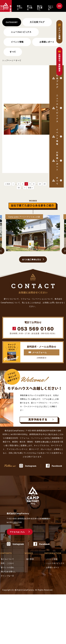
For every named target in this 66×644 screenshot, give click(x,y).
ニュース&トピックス (55, 563)
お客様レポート (47, 42)
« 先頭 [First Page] (8, 184)
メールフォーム (39, 352)
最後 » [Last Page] (30, 188)
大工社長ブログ (37, 22)
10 (40, 184)
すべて (13, 52)
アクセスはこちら (17, 532)
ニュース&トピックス (21, 32)
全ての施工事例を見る (32, 260)
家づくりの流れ (30, 8)
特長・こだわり (20, 8)
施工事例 (11, 9)
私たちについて (8, 559)
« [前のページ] (13, 184)
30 (19, 188)
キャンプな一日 (51, 8)
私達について (2, 8)
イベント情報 (17, 42)
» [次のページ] (25, 188)
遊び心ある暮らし (40, 8)
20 (45, 184)
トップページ (8, 60)
